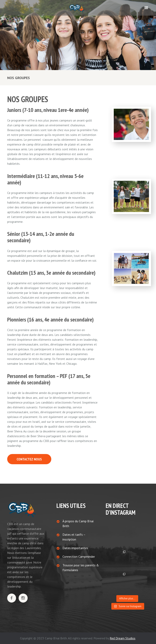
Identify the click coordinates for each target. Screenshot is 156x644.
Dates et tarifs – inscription (74, 537)
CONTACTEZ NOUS (29, 459)
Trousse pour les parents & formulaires (81, 568)
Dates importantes (75, 548)
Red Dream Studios (123, 638)
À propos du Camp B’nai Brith (78, 523)
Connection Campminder (79, 557)
